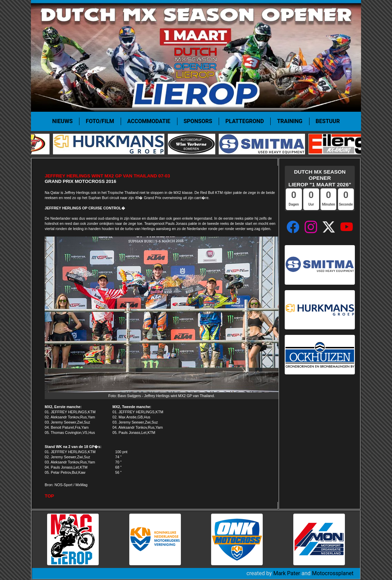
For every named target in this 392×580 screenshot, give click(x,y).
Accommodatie (149, 121)
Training (290, 121)
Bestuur (328, 121)
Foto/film (100, 121)
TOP (49, 496)
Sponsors (198, 121)
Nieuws (62, 121)
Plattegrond (245, 121)
